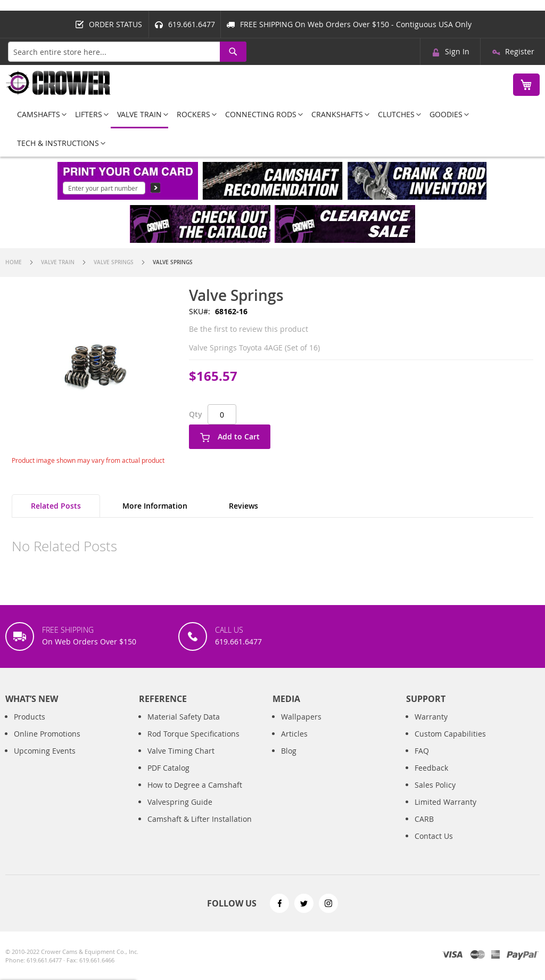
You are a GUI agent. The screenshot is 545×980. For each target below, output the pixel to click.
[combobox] (127, 52)
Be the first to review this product (249, 329)
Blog (289, 751)
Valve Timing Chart (181, 751)
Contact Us (434, 836)
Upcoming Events (45, 751)
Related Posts (56, 506)
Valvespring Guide (180, 802)
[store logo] (59, 83)
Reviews (243, 506)
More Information (155, 506)
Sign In (457, 51)
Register (520, 51)
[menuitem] (39, 114)
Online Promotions (47, 734)
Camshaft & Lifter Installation (200, 819)
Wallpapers (301, 717)
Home (14, 262)
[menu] (272, 129)
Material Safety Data (184, 717)
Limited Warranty (445, 802)
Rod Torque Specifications (193, 734)
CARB (424, 819)
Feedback (431, 768)
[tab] (56, 506)
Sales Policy (435, 785)
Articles (294, 734)
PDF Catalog (168, 768)
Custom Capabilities (450, 734)
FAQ (422, 751)
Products (30, 717)
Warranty (431, 717)
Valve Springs (114, 262)
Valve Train (58, 262)
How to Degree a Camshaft (195, 785)
